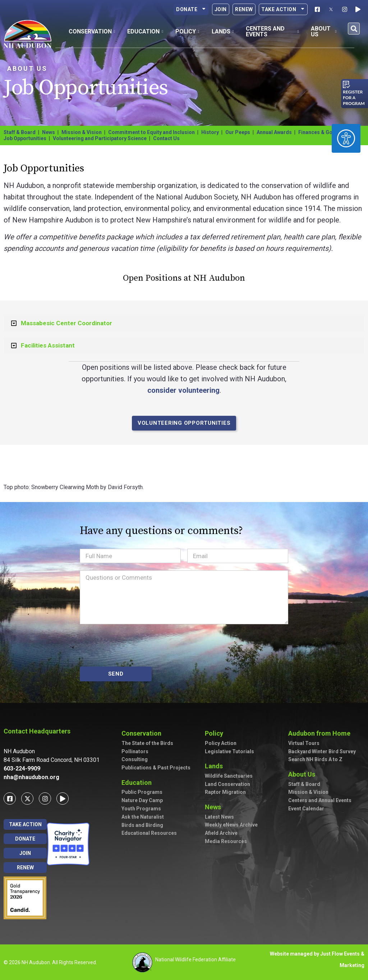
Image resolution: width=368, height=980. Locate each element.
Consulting (135, 759)
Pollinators (135, 751)
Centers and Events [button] (272, 31)
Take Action (283, 9)
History (210, 132)
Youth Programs (141, 809)
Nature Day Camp (142, 800)
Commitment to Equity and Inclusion (151, 132)
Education (138, 783)
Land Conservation (227, 784)
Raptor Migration (225, 792)
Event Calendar (306, 809)
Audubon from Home (321, 733)
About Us (27, 68)
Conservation (143, 733)
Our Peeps (238, 132)
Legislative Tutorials (229, 751)
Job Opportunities (25, 138)
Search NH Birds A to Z (315, 759)
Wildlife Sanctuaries (229, 776)
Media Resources (226, 841)
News (49, 132)
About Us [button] (324, 31)
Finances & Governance (326, 132)
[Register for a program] (346, 84)
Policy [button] (187, 31)
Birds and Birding (142, 825)
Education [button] (145, 31)
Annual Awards (274, 132)
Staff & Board (20, 132)
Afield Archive (221, 833)
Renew (244, 9)
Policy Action (221, 743)
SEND (116, 674)
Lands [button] (223, 31)
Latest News (219, 817)
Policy (216, 733)
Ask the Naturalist (143, 817)
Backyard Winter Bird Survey (322, 751)
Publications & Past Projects (156, 768)
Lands (216, 766)
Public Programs (142, 792)
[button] (354, 29)
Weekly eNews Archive (231, 825)
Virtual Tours (304, 743)
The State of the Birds (147, 743)
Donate (191, 9)
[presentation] (134, 645)
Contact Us (166, 138)
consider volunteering (183, 390)
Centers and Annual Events (320, 800)
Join (221, 9)
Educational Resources (149, 833)
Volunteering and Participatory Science (100, 138)
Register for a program (354, 98)
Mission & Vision (82, 132)
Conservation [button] (92, 31)
